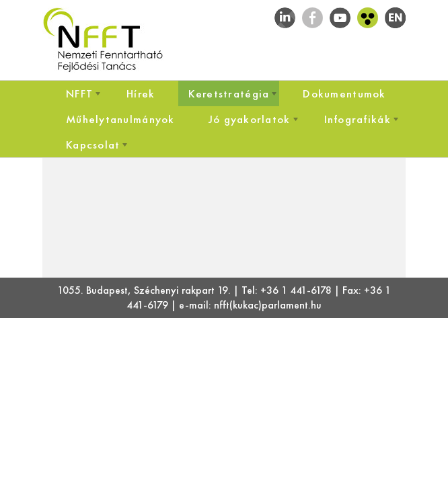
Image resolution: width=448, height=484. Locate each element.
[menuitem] (79, 93)
